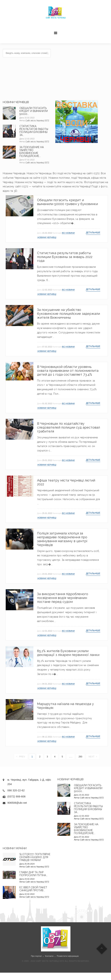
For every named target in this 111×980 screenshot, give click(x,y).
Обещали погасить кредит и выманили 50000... (34, 111)
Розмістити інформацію (68, 956)
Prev (21, 757)
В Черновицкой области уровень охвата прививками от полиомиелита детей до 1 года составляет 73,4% (68, 371)
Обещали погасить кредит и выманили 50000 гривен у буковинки (67, 202)
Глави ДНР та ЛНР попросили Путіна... (33, 874)
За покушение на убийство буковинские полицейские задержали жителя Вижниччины (68, 314)
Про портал (36, 956)
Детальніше (93, 233)
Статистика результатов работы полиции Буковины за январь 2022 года (65, 257)
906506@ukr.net (17, 803)
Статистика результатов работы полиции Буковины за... (34, 131)
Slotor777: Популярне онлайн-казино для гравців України (35, 857)
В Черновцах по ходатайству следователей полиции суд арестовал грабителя (68, 427)
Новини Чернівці (47, 237)
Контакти (49, 956)
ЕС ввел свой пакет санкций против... (33, 889)
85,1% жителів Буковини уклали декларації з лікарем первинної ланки (68, 653)
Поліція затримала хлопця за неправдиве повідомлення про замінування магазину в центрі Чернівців (62, 539)
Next (93, 757)
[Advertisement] (82, 72)
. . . (71, 757)
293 (80, 757)
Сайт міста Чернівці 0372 (37, 120)
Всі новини (68, 233)
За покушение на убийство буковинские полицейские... (32, 152)
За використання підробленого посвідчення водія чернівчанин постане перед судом (63, 598)
